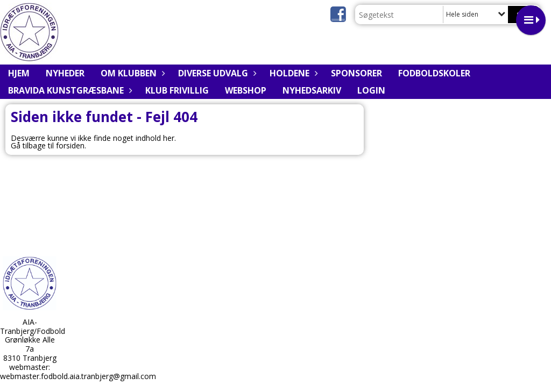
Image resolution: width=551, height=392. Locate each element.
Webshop (246, 90)
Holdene (292, 73)
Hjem (19, 73)
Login (371, 90)
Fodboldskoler (434, 73)
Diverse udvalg (216, 73)
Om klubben (131, 73)
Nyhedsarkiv (312, 90)
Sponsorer (356, 73)
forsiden (70, 145)
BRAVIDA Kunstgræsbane (69, 90)
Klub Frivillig (177, 90)
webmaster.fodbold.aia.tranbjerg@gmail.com (78, 376)
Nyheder (65, 73)
